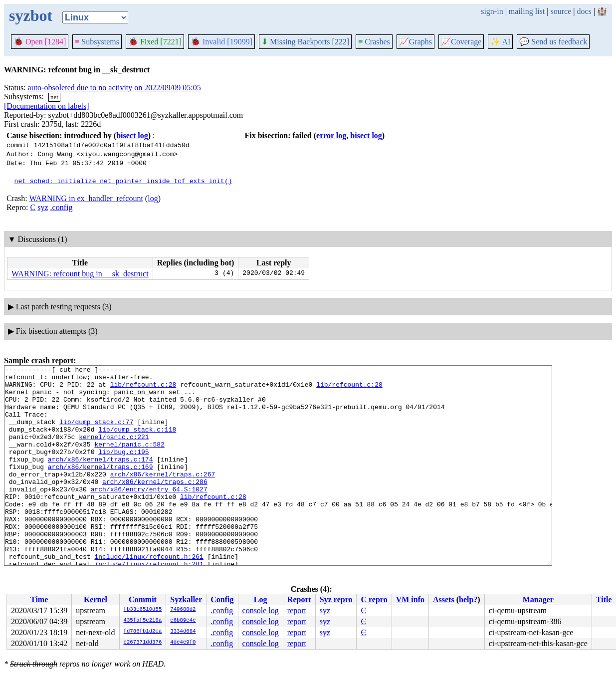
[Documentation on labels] (47, 106)
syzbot (31, 15)
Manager (538, 599)
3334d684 (183, 632)
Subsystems (97, 42)
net (54, 97)
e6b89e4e (183, 621)
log (153, 198)
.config (62, 207)
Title (604, 599)
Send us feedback (553, 42)
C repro (374, 599)
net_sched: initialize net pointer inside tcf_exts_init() (123, 181)
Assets (444, 599)
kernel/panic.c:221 (114, 452)
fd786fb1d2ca (143, 632)
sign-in (492, 11)
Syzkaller (186, 599)
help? (468, 599)
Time (39, 599)
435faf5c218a (143, 621)
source (561, 11)
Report (299, 599)
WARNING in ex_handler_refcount (86, 198)
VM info (410, 599)
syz (43, 207)
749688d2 (183, 610)
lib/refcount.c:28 (143, 389)
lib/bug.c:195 (123, 469)
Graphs (415, 42)
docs (584, 11)
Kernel (96, 599)
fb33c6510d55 (143, 610)
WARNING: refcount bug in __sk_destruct (80, 274)
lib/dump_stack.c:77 (96, 434)
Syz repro (336, 599)
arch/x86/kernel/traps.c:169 (101, 487)
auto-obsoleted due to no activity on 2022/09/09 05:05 (114, 88)
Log (261, 599)
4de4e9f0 (183, 643)
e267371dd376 (143, 643)
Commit (143, 599)
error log (331, 135)
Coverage (461, 42)
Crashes (374, 42)
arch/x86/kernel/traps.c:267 (163, 496)
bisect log (132, 135)
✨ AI (500, 42)
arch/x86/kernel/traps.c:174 (101, 478)
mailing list (527, 11)
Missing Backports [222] (305, 42)
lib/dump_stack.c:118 (137, 443)
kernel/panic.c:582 (129, 461)
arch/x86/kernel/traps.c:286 (155, 505)
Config (222, 599)
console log (261, 610)
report (297, 610)
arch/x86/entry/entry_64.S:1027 (149, 514)
